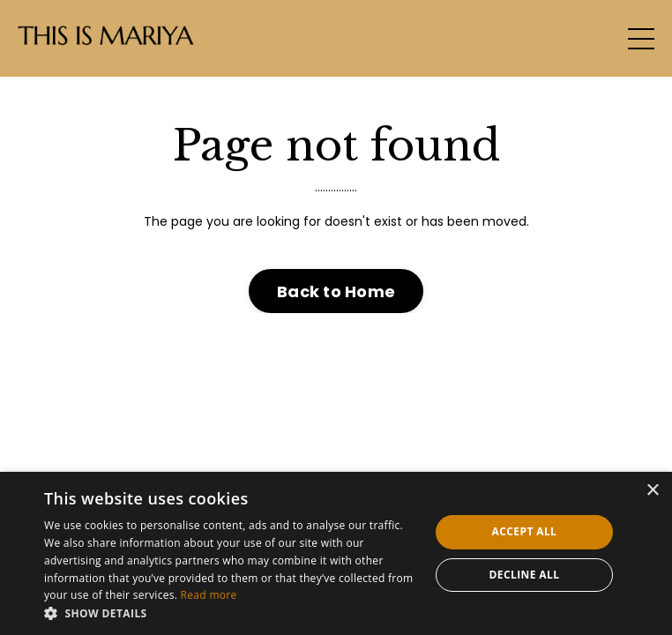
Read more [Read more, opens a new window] (209, 595)
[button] (231, 613)
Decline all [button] (525, 575)
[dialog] (336, 553)
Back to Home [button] (336, 291)
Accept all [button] (525, 531)
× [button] (652, 491)
